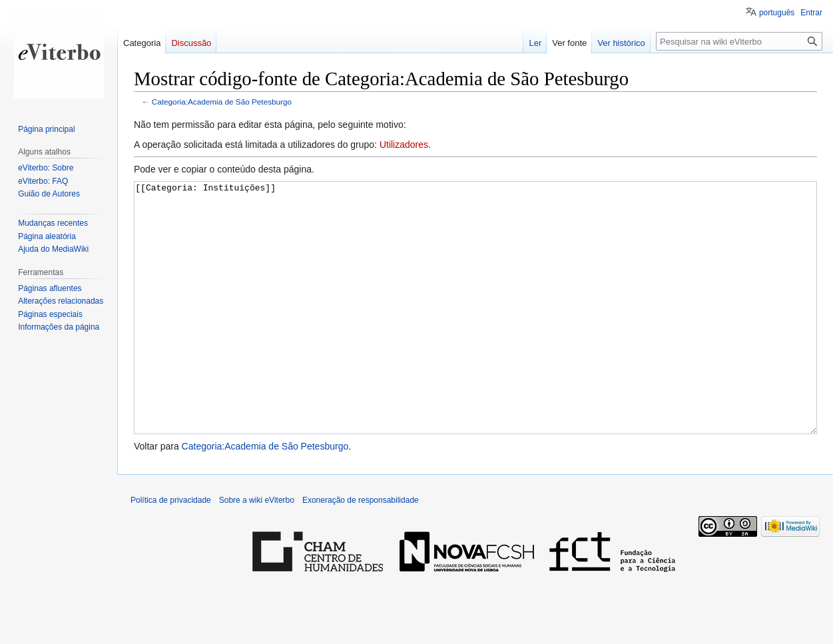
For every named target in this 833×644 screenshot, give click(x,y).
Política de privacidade (171, 550)
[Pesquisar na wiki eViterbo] (739, 41)
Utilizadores (404, 145)
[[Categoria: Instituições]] (475, 333)
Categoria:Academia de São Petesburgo (222, 102)
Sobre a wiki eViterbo (257, 550)
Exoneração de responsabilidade (361, 550)
